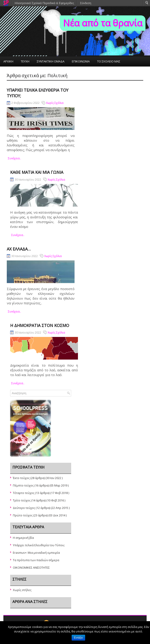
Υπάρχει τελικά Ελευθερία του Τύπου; (39, 545)
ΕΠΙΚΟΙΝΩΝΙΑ (81, 61)
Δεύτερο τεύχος (24, 508)
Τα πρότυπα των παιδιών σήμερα (36, 560)
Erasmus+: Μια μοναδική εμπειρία (36, 553)
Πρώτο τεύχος (23, 515)
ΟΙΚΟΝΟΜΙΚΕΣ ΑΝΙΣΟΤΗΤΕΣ (31, 568)
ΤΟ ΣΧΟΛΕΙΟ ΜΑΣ (109, 61)
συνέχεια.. (14, 158)
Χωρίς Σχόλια (55, 103)
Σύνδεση (86, 3)
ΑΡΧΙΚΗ (8, 61)
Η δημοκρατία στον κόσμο (40, 325)
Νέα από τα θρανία (103, 23)
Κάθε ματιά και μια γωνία (37, 172)
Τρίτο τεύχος (22, 500)
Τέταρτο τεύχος (24, 493)
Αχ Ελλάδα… (19, 249)
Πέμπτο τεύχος (23, 485)
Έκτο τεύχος (21, 478)
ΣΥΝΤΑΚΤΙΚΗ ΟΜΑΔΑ (51, 61)
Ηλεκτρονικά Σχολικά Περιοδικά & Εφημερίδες (44, 3)
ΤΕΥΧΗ (25, 61)
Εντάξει (79, 638)
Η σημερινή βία (23, 538)
